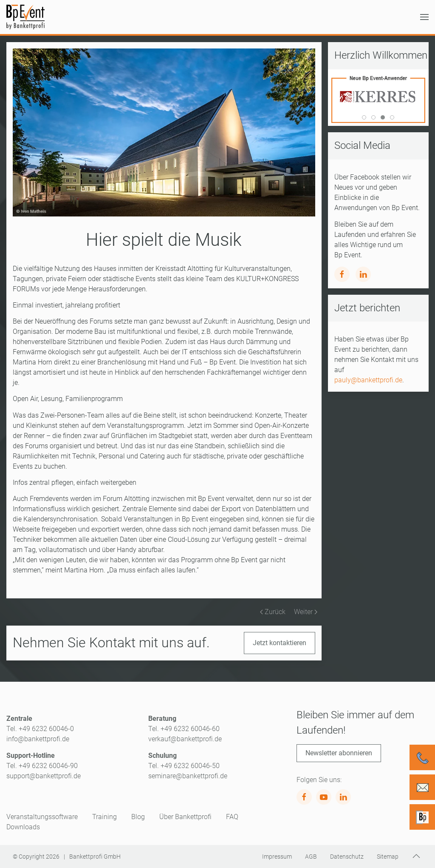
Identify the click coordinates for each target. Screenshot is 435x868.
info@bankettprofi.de (38, 739)
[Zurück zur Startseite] (25, 17)
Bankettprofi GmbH (95, 857)
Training (105, 817)
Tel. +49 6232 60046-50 (184, 766)
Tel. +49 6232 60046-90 (42, 766)
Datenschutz (347, 857)
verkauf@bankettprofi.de (185, 739)
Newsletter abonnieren (339, 753)
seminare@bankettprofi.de (188, 776)
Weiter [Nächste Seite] (306, 612)
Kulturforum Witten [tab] (394, 118)
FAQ (232, 817)
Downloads (23, 827)
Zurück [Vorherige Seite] (273, 612)
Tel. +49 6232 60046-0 (40, 729)
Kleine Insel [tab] (375, 118)
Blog (138, 817)
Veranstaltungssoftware (42, 817)
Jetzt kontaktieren (280, 643)
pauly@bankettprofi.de (368, 380)
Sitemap (388, 857)
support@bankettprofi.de (44, 776)
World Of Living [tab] (366, 118)
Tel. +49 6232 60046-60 (184, 729)
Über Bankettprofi (185, 817)
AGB (311, 857)
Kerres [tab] (385, 118)
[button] (424, 17)
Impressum (277, 857)
